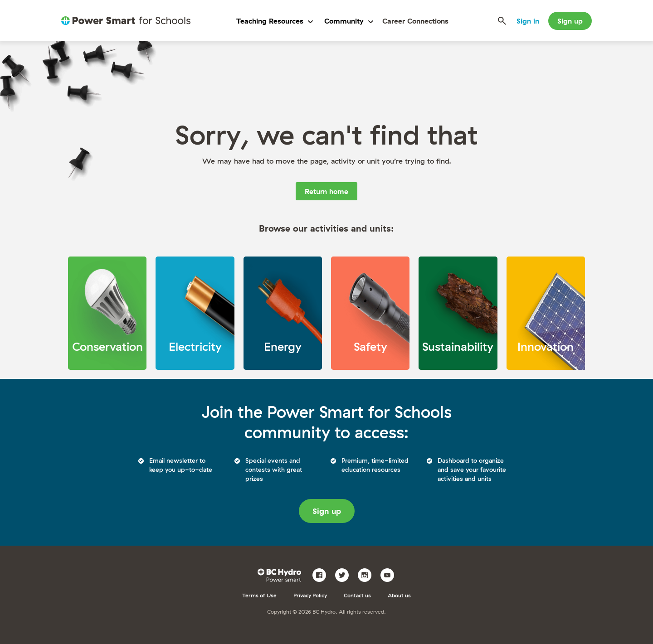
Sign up (570, 21)
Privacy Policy (310, 595)
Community (349, 21)
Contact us (357, 595)
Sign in (528, 21)
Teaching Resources (275, 21)
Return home (326, 191)
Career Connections (415, 21)
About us (399, 595)
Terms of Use (259, 595)
